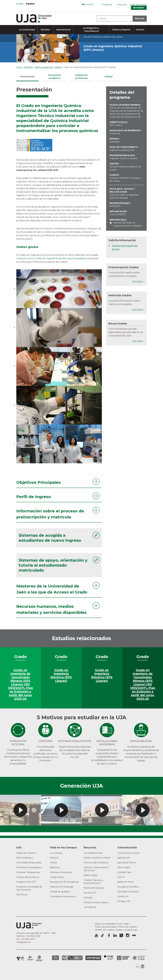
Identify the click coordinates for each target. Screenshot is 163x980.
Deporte (54, 858)
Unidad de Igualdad (60, 892)
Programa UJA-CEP (26, 882)
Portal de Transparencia (28, 872)
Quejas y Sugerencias (126, 930)
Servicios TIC (90, 893)
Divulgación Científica (128, 887)
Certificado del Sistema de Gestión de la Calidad (141, 966)
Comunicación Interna (128, 853)
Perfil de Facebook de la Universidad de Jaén (109, 935)
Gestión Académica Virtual (97, 858)
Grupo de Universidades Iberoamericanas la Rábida (139, 958)
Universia (93, 958)
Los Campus (56, 853)
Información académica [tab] (55, 77)
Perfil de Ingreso (34, 497)
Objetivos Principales (38, 482)
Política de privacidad (105, 927)
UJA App (88, 898)
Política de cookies (127, 927)
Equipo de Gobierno (26, 853)
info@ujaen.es (23, 942)
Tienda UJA (123, 896)
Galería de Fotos (125, 882)
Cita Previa (22, 895)
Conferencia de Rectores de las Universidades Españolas (109, 958)
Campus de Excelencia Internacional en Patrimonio (20, 958)
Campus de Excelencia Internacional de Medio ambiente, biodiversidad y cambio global (39, 958)
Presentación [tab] (28, 77)
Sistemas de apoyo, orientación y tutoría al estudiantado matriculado (53, 565)
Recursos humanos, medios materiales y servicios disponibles (51, 609)
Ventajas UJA (124, 901)
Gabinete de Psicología (62, 887)
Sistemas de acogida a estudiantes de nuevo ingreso (50, 538)
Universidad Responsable (29, 863)
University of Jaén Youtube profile (96, 935)
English (20, 4)
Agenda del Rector (127, 863)
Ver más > (138, 282)
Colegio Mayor (57, 877)
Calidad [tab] (108, 77)
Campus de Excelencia (28, 877)
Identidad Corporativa (128, 892)
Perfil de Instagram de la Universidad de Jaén (128, 935)
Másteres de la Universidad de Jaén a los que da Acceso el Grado (52, 589)
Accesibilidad (109, 924)
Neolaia (72, 958)
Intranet (139, 8)
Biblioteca (55, 867)
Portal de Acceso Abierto (96, 902)
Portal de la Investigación (29, 867)
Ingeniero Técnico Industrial (123, 158)
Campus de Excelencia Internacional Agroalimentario (30, 958)
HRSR (56, 958)
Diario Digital (124, 867)
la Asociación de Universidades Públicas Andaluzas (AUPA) (123, 958)
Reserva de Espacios (94, 888)
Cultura (53, 863)
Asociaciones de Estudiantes (64, 882)
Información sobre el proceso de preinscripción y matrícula (50, 514)
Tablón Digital (90, 875)
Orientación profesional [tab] (81, 77)
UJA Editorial (90, 907)
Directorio (122, 5)
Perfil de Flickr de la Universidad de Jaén (134, 935)
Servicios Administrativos (96, 863)
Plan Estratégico (25, 858)
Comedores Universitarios (63, 896)
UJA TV (121, 877)
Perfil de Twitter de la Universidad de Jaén (121, 935)
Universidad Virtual (93, 853)
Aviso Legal (123, 924)
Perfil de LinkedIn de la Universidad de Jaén (115, 935)
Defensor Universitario (61, 872)
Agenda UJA (124, 858)
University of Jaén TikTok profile (102, 935)
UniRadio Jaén (124, 872)
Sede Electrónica (138, 5)
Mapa (98, 924)
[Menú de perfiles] (108, 5)
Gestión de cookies (104, 930)
